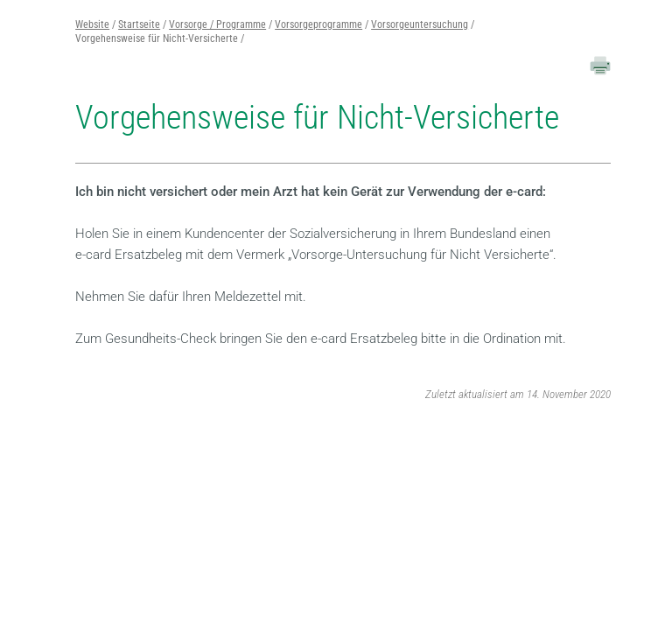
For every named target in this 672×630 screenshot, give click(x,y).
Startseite (139, 24)
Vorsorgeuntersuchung (420, 24)
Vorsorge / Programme (217, 24)
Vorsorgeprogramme (318, 24)
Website (92, 24)
